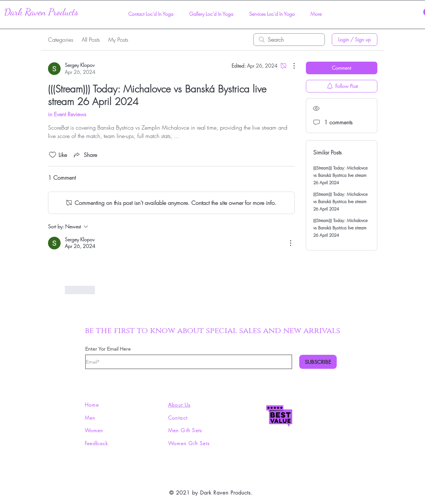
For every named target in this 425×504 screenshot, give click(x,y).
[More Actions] (290, 66)
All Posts (91, 40)
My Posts (118, 40)
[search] (289, 40)
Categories (61, 40)
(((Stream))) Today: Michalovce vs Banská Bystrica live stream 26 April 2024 (340, 175)
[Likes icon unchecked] (53, 155)
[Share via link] (85, 155)
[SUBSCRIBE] (318, 362)
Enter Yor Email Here (108, 349)
